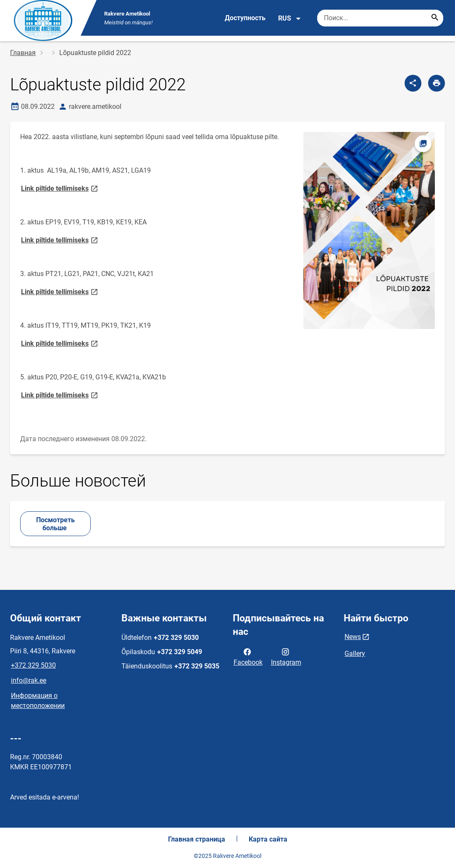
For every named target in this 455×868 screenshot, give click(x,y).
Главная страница (197, 839)
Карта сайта (268, 839)
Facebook (248, 656)
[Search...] (435, 18)
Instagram (286, 656)
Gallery (355, 654)
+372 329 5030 (33, 665)
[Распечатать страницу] (437, 83)
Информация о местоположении (38, 701)
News (353, 637)
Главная (23, 53)
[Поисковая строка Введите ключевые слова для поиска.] (380, 18)
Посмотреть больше (55, 524)
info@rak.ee (29, 680)
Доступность (245, 18)
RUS (290, 18)
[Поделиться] (413, 83)
